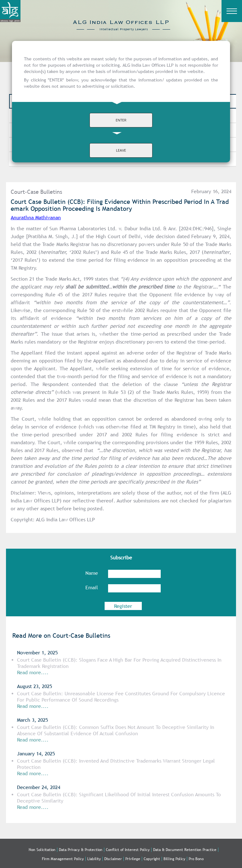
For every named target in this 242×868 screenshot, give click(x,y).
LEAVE (121, 150)
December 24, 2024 (39, 787)
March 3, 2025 (32, 720)
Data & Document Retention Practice (185, 850)
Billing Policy (174, 859)
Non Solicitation (42, 850)
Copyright (152, 859)
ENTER (121, 120)
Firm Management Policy (63, 859)
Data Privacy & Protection (81, 850)
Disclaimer (113, 859)
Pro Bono (196, 859)
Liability (94, 859)
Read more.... (33, 706)
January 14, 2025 (36, 754)
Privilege (133, 859)
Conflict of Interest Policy (128, 850)
